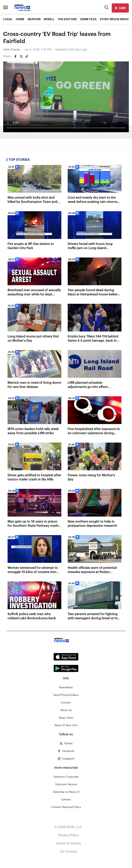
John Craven (12, 50)
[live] (120, 8)
